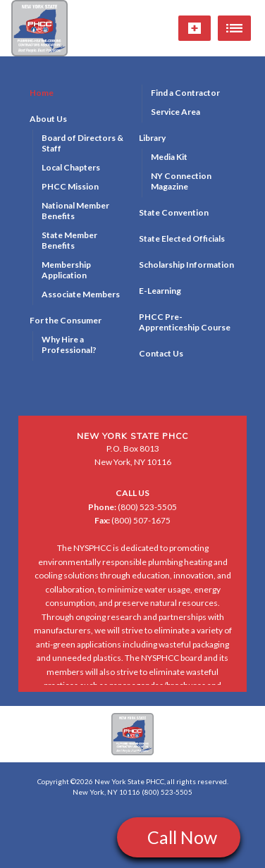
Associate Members (81, 294)
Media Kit (169, 157)
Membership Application (66, 270)
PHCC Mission (70, 186)
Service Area (175, 112)
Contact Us (161, 353)
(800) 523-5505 (132, 507)
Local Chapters (71, 167)
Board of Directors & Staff (82, 143)
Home (42, 93)
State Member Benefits (69, 240)
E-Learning (160, 291)
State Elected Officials (182, 238)
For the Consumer (66, 320)
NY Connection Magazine (181, 181)
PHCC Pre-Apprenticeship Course (185, 322)
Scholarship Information (186, 265)
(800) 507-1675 (132, 520)
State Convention (174, 212)
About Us (48, 119)
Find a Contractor (185, 93)
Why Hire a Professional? (69, 345)
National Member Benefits (75, 211)
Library (152, 138)
